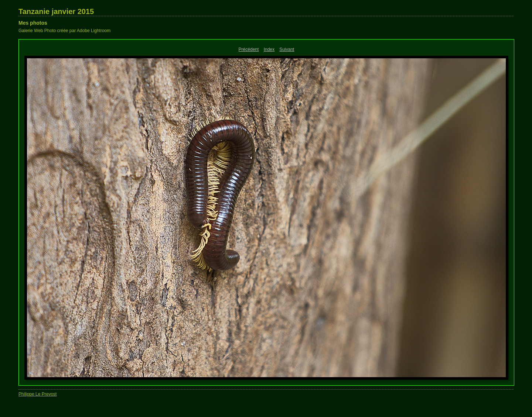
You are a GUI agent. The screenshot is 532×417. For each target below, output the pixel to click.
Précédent (249, 49)
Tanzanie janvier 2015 (56, 11)
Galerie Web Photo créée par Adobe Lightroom (64, 31)
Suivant (287, 49)
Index (269, 49)
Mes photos (33, 23)
